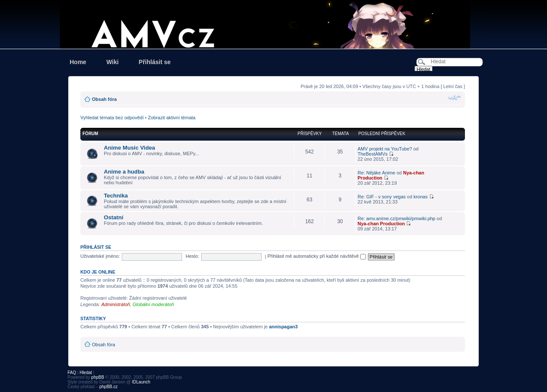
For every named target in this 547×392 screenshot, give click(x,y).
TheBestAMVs (373, 154)
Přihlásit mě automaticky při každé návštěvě (317, 256)
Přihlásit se (155, 62)
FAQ (72, 373)
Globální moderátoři (153, 304)
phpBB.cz (108, 387)
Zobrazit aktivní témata (172, 118)
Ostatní (113, 217)
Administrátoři (116, 304)
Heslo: (192, 256)
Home (78, 62)
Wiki (113, 62)
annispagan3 (283, 327)
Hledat (86, 373)
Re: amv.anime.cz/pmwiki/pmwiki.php (397, 218)
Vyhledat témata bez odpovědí (112, 118)
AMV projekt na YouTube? (385, 149)
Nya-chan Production (381, 224)
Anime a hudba (124, 172)
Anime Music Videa (129, 148)
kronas (421, 197)
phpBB (98, 377)
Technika (116, 196)
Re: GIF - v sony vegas (382, 197)
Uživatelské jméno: (100, 256)
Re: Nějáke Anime (376, 173)
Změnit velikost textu (454, 97)
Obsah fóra (104, 99)
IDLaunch (141, 382)
